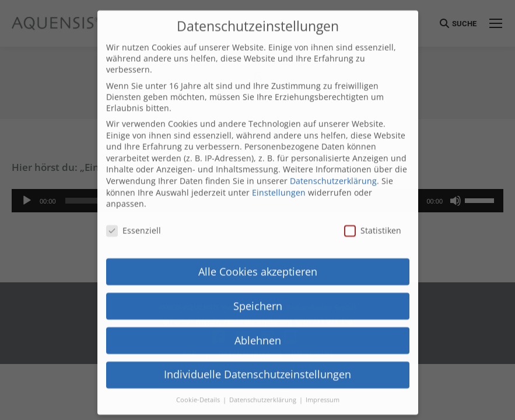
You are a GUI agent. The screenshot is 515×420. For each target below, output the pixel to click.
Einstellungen (279, 160)
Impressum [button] (323, 368)
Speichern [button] (258, 274)
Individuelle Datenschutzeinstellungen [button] (257, 342)
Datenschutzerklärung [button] (264, 368)
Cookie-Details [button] (199, 368)
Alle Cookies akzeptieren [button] (258, 239)
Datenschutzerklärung (333, 148)
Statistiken (373, 198)
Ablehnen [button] (258, 308)
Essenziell (134, 198)
